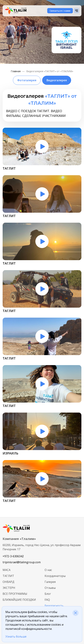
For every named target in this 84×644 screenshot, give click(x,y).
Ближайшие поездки (19, 600)
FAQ (47, 600)
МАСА (7, 570)
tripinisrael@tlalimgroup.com (22, 562)
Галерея (50, 582)
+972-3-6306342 (13, 556)
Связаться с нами (60, 11)
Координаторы (55, 576)
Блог (48, 594)
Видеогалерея (57, 80)
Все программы (15, 594)
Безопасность (54, 606)
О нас (48, 570)
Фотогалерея (27, 80)
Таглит (8, 576)
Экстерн (9, 588)
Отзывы (50, 588)
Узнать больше (16, 636)
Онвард (8, 582)
